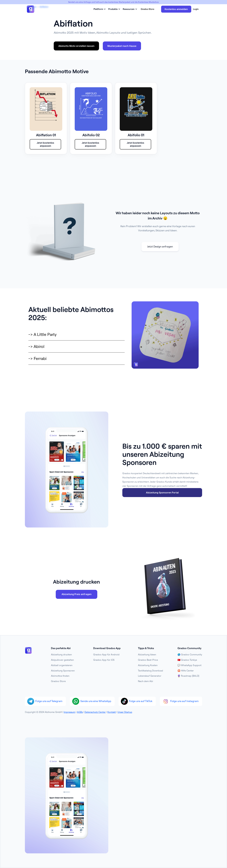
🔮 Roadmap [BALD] (188, 676)
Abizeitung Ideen (147, 654)
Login (196, 9)
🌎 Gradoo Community (190, 654)
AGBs (80, 712)
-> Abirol (36, 346)
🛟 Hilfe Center (186, 671)
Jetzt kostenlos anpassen (45, 144)
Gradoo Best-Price (148, 660)
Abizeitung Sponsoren (63, 671)
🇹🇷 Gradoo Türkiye (187, 660)
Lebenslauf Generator (150, 676)
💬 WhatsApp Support (190, 665)
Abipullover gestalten (62, 660)
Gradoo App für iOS (104, 660)
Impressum (69, 712)
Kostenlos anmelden (176, 9)
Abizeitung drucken (61, 654)
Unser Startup (125, 712)
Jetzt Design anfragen (160, 246)
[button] (99, 9)
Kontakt (112, 712)
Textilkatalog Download (150, 671)
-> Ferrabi (37, 358)
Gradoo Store (147, 9)
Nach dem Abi (145, 681)
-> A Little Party (42, 334)
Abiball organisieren (62, 665)
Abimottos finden (60, 676)
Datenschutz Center (95, 712)
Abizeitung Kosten (148, 665)
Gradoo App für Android (106, 654)
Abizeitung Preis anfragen (77, 594)
